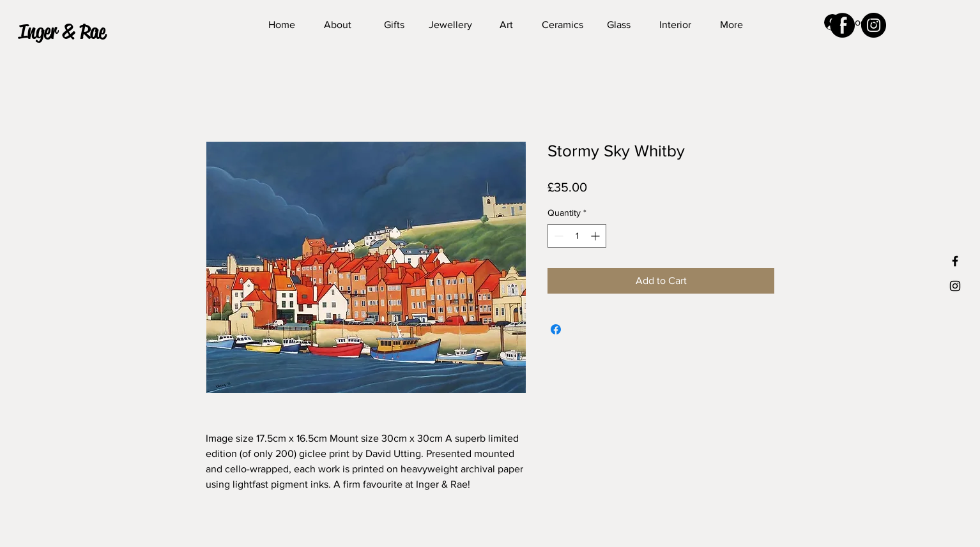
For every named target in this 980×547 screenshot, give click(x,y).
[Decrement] (557, 236)
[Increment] (596, 236)
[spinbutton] (577, 236)
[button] (74, 32)
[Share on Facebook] (556, 329)
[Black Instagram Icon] (955, 286)
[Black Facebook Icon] (955, 261)
